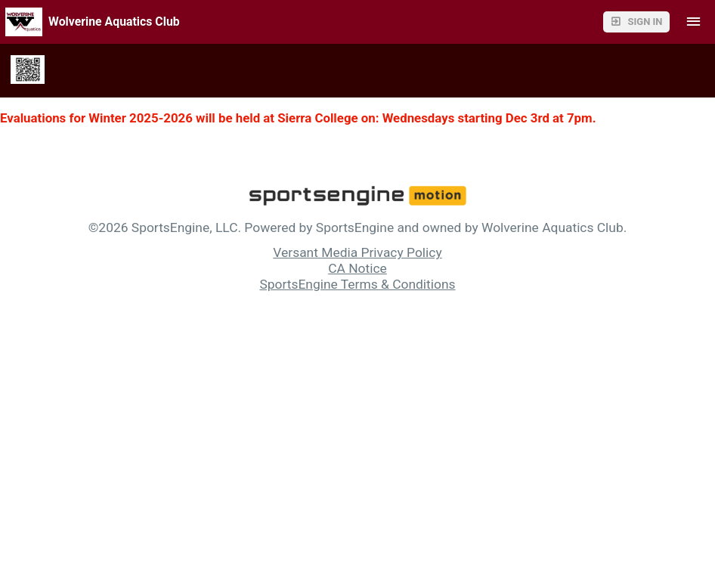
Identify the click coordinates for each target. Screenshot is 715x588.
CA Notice (357, 268)
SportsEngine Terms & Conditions (357, 284)
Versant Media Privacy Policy (357, 252)
